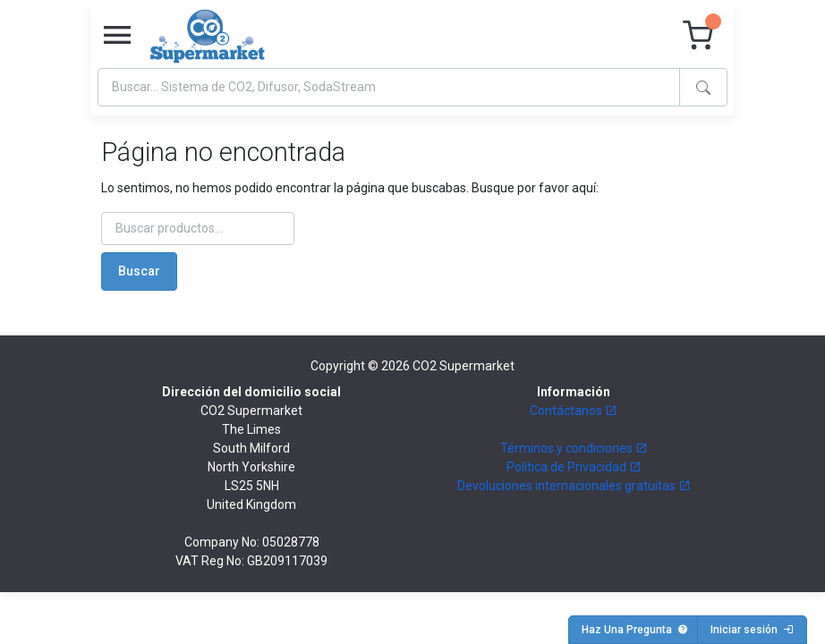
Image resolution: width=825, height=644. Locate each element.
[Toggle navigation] (117, 36)
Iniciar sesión (752, 630)
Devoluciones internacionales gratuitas (574, 486)
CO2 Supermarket (464, 366)
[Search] (389, 87)
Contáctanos (574, 411)
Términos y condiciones (574, 448)
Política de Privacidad (574, 467)
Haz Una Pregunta (635, 630)
